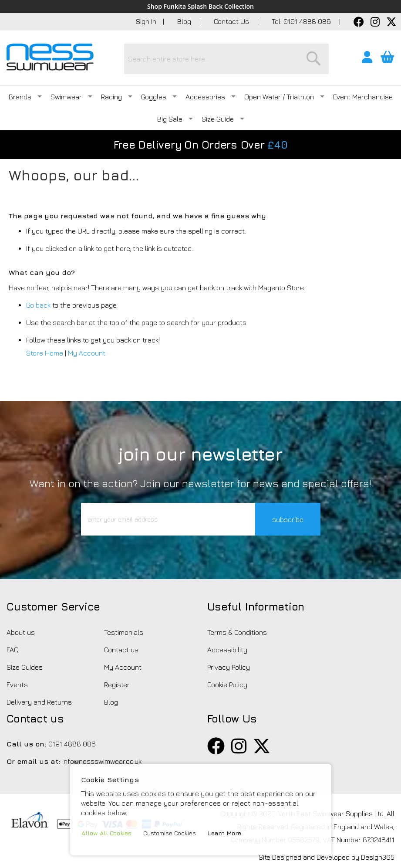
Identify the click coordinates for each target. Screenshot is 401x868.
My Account (87, 353)
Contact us (121, 650)
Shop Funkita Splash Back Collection (200, 7)
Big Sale (175, 119)
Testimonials (124, 632)
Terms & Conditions (237, 632)
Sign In (146, 21)
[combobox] (226, 59)
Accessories (211, 97)
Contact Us (232, 21)
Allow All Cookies (106, 833)
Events (17, 685)
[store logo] (50, 57)
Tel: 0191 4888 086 (302, 21)
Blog (185, 21)
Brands (25, 97)
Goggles (159, 97)
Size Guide (223, 119)
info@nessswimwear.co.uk (102, 761)
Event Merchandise (363, 97)
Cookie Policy (227, 685)
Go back (38, 305)
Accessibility (227, 650)
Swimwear (71, 97)
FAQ (13, 650)
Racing (117, 97)
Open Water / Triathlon (284, 97)
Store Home (45, 353)
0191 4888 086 (72, 744)
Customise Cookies (170, 833)
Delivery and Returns (39, 702)
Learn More (224, 833)
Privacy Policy (229, 667)
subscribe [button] (288, 519)
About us (21, 632)
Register (117, 685)
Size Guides (25, 667)
